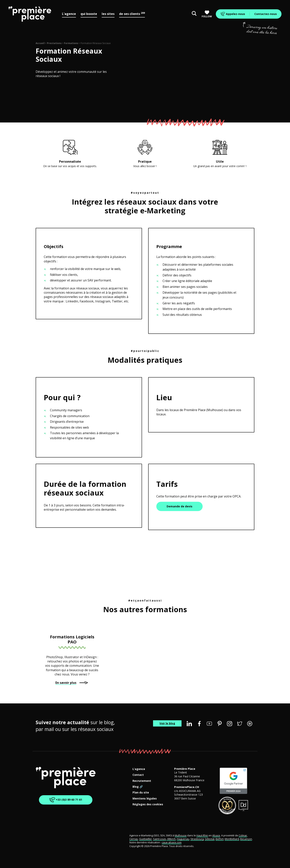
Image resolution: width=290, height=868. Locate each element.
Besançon (246, 839)
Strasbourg (197, 839)
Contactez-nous (266, 14)
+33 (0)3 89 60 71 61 (66, 800)
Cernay (134, 839)
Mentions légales (145, 799)
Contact (138, 775)
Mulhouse (181, 835)
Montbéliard (232, 839)
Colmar (243, 835)
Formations (71, 43)
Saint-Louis (160, 839)
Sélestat (210, 839)
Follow (207, 14)
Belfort (220, 839)
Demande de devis (179, 506)
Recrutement (142, 781)
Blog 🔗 (138, 787)
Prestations (54, 43)
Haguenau (183, 839)
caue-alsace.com (172, 842)
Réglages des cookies (148, 804)
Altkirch (171, 839)
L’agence (139, 769)
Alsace (216, 835)
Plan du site (141, 793)
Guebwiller (145, 839)
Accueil (40, 43)
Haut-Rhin (202, 835)
